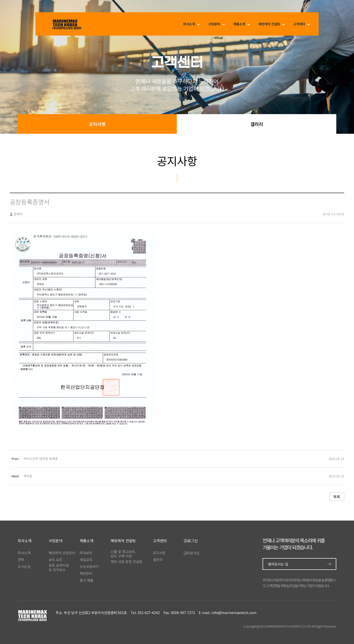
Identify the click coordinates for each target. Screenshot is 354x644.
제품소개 (239, 24)
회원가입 (192, 553)
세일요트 (86, 560)
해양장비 (86, 573)
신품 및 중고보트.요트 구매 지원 (123, 554)
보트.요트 (56, 560)
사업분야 (214, 24)
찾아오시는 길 (299, 564)
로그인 (191, 541)
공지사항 (97, 124)
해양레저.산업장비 (62, 553)
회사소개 (189, 24)
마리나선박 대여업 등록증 (41, 459)
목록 (337, 497)
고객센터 (299, 24)
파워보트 (86, 553)
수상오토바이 (89, 566)
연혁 (21, 560)
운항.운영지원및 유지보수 (59, 567)
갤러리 (257, 124)
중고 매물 (87, 580)
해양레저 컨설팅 (269, 24)
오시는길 (24, 566)
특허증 (28, 476)
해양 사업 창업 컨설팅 (126, 562)
